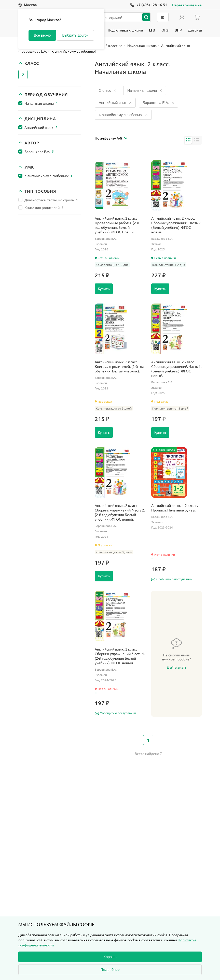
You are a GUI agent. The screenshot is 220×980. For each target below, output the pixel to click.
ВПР (178, 30)
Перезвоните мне (187, 5)
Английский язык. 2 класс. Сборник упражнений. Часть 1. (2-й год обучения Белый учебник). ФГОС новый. (120, 656)
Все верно (42, 35)
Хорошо (110, 957)
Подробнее (110, 969)
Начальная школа (41, 103)
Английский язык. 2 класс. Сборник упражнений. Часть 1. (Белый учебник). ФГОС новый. (176, 369)
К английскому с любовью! (49, 176)
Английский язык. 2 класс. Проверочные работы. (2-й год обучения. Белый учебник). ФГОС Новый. (117, 225)
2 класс (107, 91)
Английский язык (41, 127)
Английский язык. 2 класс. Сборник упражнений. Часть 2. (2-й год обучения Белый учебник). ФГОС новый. (120, 512)
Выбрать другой (75, 35)
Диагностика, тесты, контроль (51, 200)
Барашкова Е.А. (39, 152)
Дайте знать (177, 667)
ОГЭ (165, 30)
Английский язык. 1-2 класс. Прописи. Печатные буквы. (175, 508)
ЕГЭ (152, 30)
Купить (104, 289)
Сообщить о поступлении (172, 579)
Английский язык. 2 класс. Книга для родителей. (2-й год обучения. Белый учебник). (119, 366)
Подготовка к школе (125, 30)
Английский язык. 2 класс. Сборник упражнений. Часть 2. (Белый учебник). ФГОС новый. (176, 225)
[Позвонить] (149, 5)
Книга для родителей (44, 207)
